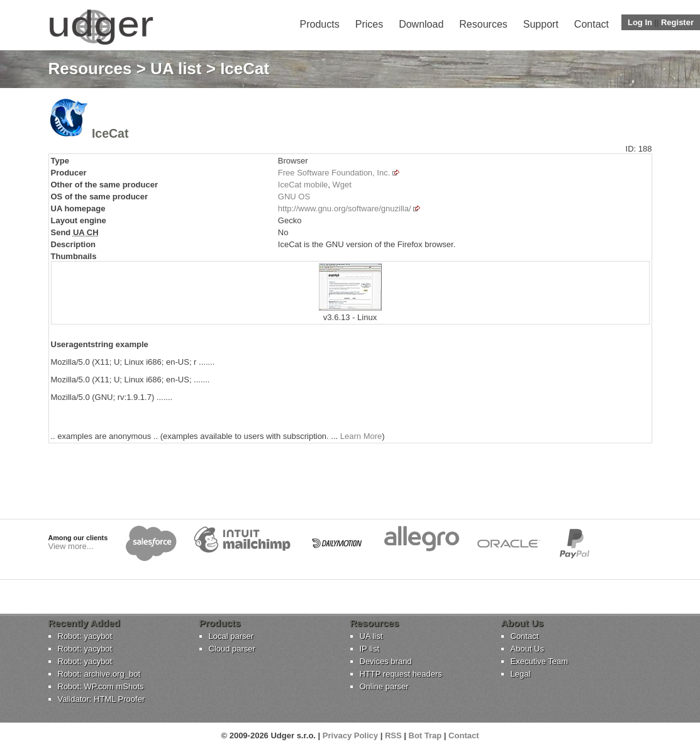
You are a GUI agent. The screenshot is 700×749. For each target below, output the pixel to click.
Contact (592, 24)
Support (541, 24)
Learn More (361, 436)
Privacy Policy (350, 735)
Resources (483, 24)
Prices (369, 24)
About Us (527, 649)
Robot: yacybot (85, 636)
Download (421, 24)
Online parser (384, 686)
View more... (71, 546)
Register (677, 22)
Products (320, 24)
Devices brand (386, 661)
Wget (342, 185)
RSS (393, 735)
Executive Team (540, 661)
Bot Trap (425, 735)
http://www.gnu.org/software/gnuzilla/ (345, 208)
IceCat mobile (303, 185)
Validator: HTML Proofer (102, 699)
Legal (521, 674)
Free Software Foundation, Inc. (334, 173)
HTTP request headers (401, 674)
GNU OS (294, 197)
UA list (176, 69)
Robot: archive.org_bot (99, 674)
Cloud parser (232, 649)
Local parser (231, 636)
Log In (640, 22)
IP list (370, 649)
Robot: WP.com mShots (101, 686)
